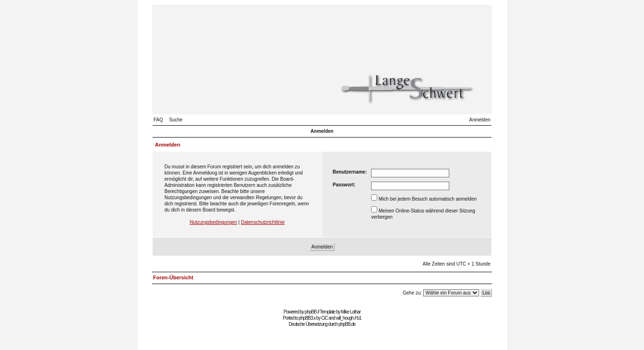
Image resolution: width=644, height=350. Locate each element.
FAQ (158, 120)
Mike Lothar (351, 312)
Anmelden (480, 120)
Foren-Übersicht (173, 277)
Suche (176, 120)
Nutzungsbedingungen (213, 222)
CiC (325, 318)
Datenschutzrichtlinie (263, 222)
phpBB (311, 312)
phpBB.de (347, 324)
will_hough (345, 318)
